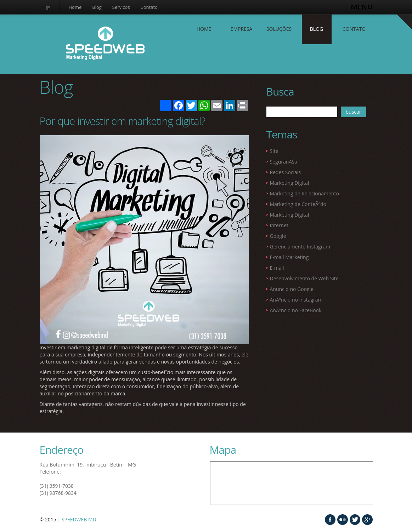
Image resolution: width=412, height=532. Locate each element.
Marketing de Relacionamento (304, 193)
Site (274, 151)
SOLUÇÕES (279, 29)
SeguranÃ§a (284, 162)
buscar (354, 112)
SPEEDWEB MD (79, 519)
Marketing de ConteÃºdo (298, 204)
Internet (279, 225)
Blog (97, 7)
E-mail (277, 268)
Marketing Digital (290, 183)
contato (354, 29)
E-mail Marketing (289, 257)
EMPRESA (242, 29)
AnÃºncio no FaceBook (296, 310)
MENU (362, 7)
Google (278, 236)
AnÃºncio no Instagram (296, 300)
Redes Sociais (286, 172)
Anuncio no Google (292, 289)
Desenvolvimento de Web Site (304, 278)
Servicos (121, 7)
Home (75, 7)
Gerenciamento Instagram (300, 247)
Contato (149, 7)
